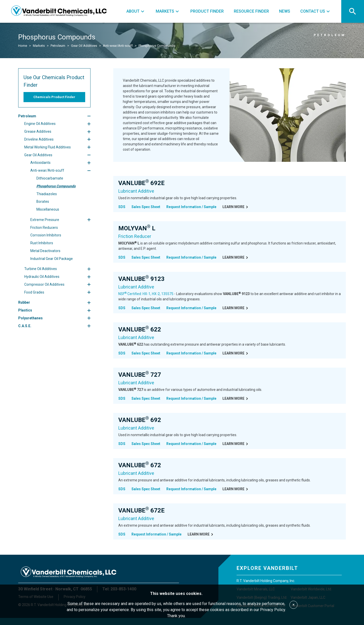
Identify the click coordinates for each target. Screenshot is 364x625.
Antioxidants (40, 163)
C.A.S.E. (25, 326)
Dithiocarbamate (50, 178)
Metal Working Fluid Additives (48, 147)
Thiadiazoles (47, 194)
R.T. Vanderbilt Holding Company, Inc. (266, 581)
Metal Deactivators (45, 251)
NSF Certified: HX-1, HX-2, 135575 (146, 294)
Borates (43, 202)
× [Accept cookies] (294, 605)
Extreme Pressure (45, 220)
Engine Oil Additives (40, 124)
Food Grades (34, 292)
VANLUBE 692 (140, 420)
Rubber (24, 302)
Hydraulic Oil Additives (42, 277)
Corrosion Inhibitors (46, 235)
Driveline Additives (39, 139)
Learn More (236, 207)
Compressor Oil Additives (44, 284)
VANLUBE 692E (141, 183)
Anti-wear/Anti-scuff (118, 46)
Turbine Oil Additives (41, 269)
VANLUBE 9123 (141, 279)
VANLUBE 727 (140, 375)
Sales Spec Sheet (146, 207)
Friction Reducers (44, 228)
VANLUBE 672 (140, 465)
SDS (122, 207)
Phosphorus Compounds (157, 46)
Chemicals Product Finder (54, 97)
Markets (39, 46)
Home (23, 46)
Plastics (25, 310)
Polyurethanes (30, 318)
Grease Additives (38, 131)
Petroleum (58, 46)
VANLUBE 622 (140, 329)
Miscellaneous (48, 209)
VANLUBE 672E (141, 510)
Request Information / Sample (191, 207)
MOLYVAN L (137, 228)
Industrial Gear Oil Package (52, 259)
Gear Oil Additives (84, 46)
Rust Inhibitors (42, 243)
